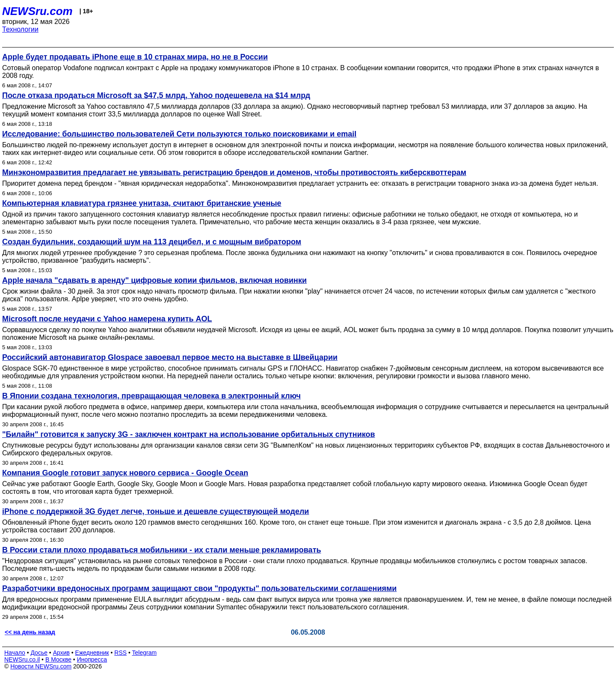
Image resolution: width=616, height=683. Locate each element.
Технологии (20, 29)
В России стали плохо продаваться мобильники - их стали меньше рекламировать (162, 550)
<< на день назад (30, 632)
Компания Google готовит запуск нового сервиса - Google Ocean (125, 473)
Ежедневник (92, 653)
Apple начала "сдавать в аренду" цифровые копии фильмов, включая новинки (154, 280)
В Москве (58, 659)
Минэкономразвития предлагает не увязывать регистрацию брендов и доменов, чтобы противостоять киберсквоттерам (234, 172)
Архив (61, 653)
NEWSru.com (37, 11)
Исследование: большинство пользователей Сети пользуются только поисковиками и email (179, 134)
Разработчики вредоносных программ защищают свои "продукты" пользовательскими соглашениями (199, 588)
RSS (120, 653)
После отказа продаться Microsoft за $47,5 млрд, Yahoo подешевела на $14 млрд (156, 95)
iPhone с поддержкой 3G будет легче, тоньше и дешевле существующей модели (155, 511)
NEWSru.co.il (22, 659)
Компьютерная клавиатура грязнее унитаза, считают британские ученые (142, 203)
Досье (39, 653)
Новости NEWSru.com (41, 666)
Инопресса (92, 659)
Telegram (145, 653)
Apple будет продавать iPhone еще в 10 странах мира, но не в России (135, 57)
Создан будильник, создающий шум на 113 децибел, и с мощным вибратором (152, 242)
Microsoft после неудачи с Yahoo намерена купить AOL (107, 319)
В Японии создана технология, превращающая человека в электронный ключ (151, 396)
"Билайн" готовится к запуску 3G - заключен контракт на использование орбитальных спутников (189, 434)
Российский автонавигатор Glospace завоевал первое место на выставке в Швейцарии (170, 357)
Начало (15, 653)
